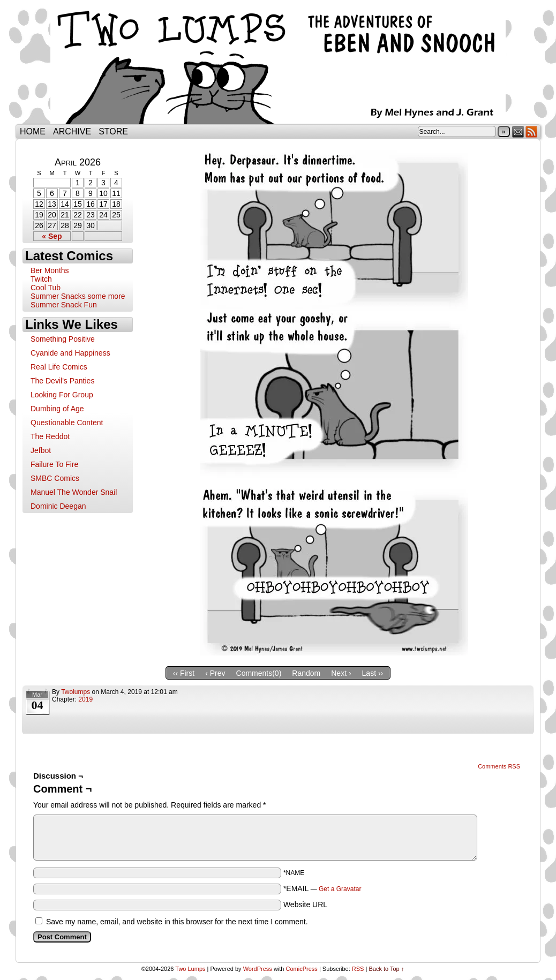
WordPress (258, 969)
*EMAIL (322, 888)
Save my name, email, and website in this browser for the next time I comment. (177, 922)
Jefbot (41, 450)
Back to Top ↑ (386, 969)
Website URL (305, 904)
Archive (72, 131)
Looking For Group (62, 395)
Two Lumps (278, 65)
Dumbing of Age (57, 409)
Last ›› (373, 673)
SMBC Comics (55, 478)
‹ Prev (215, 673)
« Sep (52, 236)
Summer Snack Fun (64, 305)
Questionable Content (67, 423)
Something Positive (63, 339)
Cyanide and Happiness (70, 353)
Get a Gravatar (340, 889)
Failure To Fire (54, 464)
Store (113, 131)
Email (518, 131)
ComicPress (302, 969)
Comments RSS (499, 766)
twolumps (76, 692)
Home (33, 131)
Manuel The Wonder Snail (74, 492)
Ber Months (50, 270)
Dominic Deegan (58, 506)
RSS (532, 131)
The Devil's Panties (62, 381)
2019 (85, 699)
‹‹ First (184, 673)
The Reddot (50, 436)
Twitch (41, 279)
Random (306, 673)
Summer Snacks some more (78, 296)
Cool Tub (46, 288)
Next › (341, 673)
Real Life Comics (59, 367)
